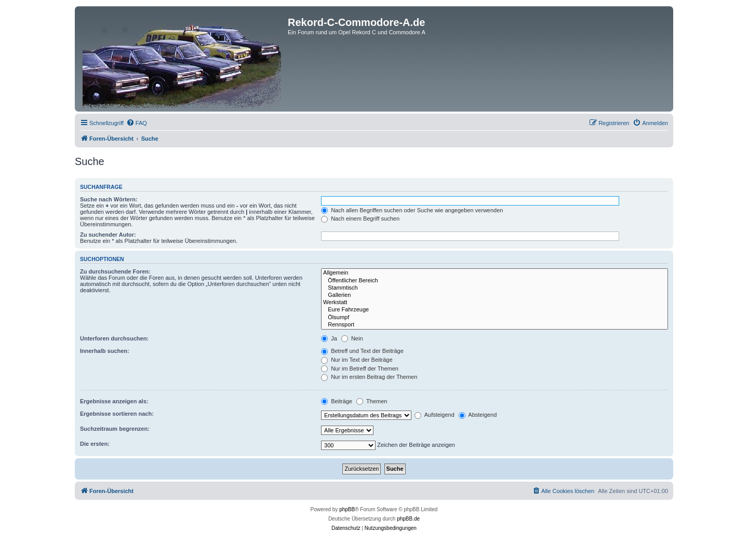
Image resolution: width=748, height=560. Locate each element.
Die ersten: (95, 444)
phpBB (347, 509)
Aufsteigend (435, 415)
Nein (352, 338)
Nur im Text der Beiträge (357, 360)
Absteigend (478, 415)
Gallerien (495, 295)
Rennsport (495, 325)
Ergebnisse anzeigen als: (114, 401)
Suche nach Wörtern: (109, 199)
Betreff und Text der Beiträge (362, 351)
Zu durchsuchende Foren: (115, 271)
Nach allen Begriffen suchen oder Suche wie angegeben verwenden (412, 210)
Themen (372, 401)
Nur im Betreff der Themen (360, 368)
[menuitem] (137, 123)
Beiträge (337, 401)
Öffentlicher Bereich (495, 281)
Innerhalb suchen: (105, 351)
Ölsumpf (495, 318)
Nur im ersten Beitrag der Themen (369, 377)
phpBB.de (408, 519)
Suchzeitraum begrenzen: (115, 429)
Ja (329, 338)
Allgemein (495, 273)
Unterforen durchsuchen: (114, 338)
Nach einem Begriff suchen (360, 218)
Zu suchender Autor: (108, 235)
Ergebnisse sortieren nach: (117, 414)
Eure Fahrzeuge (495, 310)
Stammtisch (495, 288)
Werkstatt (495, 303)
